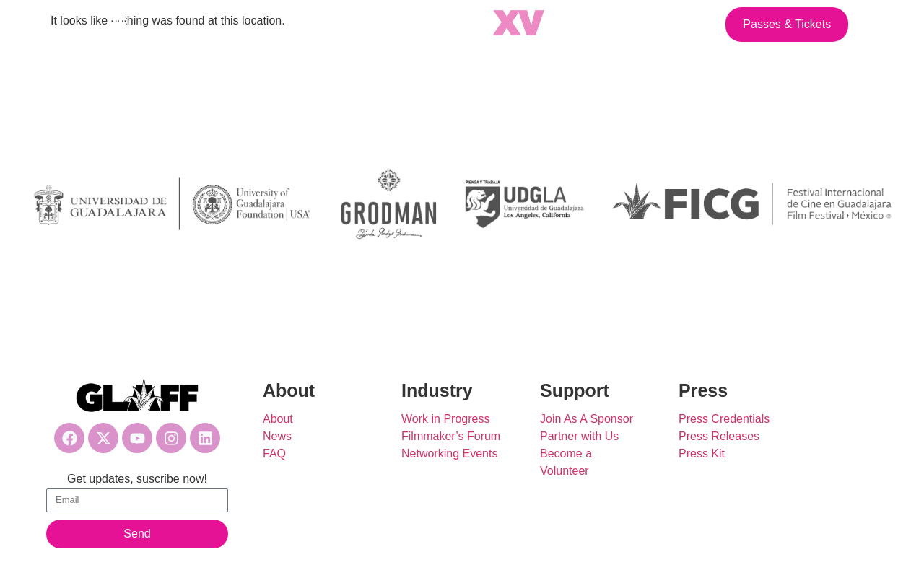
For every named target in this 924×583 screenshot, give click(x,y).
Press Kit (702, 453)
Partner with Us (579, 436)
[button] (117, 25)
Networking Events (449, 453)
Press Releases (719, 436)
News (277, 436)
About (278, 419)
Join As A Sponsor (587, 419)
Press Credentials (724, 419)
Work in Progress (445, 419)
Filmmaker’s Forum (451, 436)
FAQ (274, 453)
